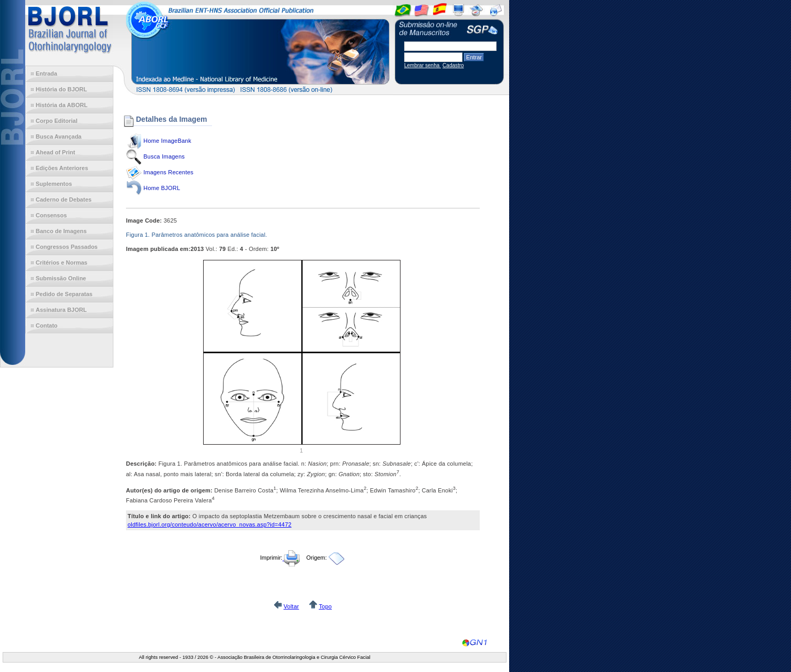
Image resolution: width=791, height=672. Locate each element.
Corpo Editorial (56, 121)
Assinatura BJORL (61, 310)
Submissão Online (61, 278)
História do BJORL (61, 89)
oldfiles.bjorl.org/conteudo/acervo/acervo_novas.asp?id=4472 (209, 524)
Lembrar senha (423, 65)
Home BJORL (162, 188)
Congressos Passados (67, 247)
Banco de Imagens (61, 231)
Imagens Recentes (168, 172)
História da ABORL (62, 105)
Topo (325, 606)
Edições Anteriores (62, 168)
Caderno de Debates (64, 199)
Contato (47, 325)
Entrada (46, 73)
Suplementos (54, 184)
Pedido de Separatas (64, 294)
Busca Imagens (164, 156)
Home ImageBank (167, 141)
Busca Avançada (59, 136)
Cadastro (453, 65)
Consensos (51, 215)
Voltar (291, 606)
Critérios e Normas (61, 262)
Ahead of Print (55, 152)
